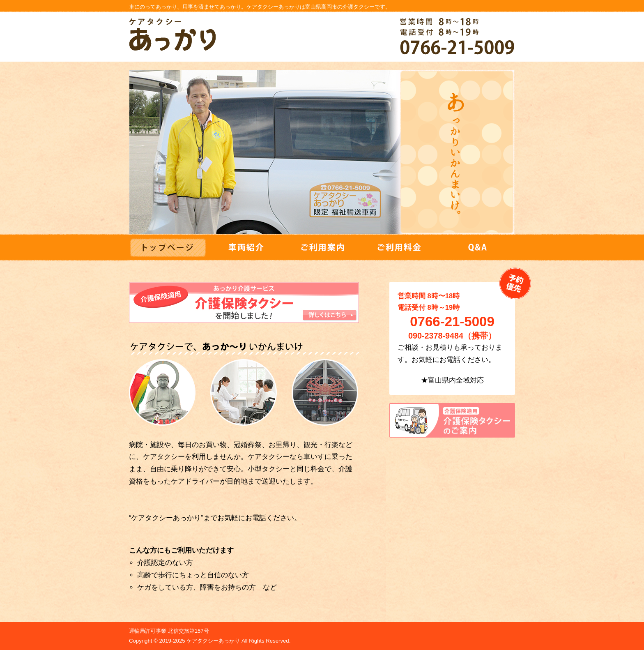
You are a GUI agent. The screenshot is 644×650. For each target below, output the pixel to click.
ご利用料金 (399, 248)
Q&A (476, 248)
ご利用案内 (322, 248)
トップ (168, 243)
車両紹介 (245, 248)
